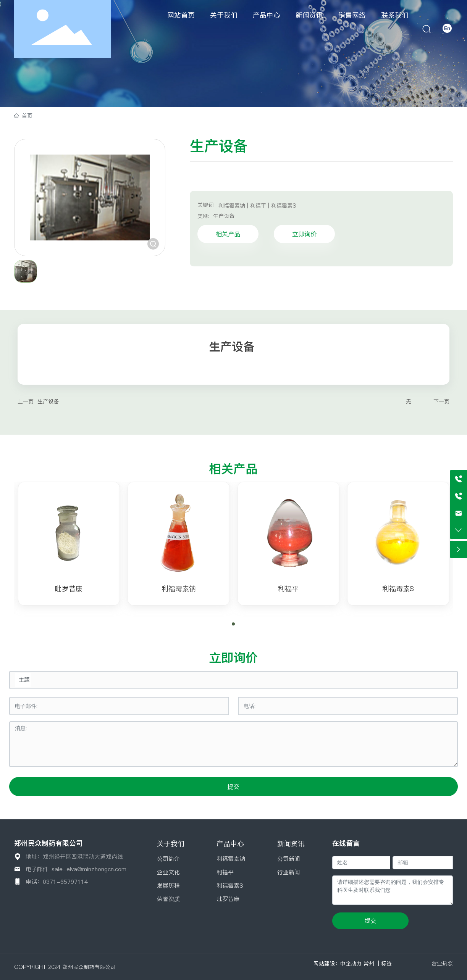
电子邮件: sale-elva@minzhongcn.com (76, 869)
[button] (233, 624)
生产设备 (224, 216)
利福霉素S (398, 589)
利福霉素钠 (179, 589)
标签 (386, 964)
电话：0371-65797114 (57, 882)
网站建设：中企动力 (338, 964)
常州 (369, 964)
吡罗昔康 (69, 589)
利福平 (288, 589)
